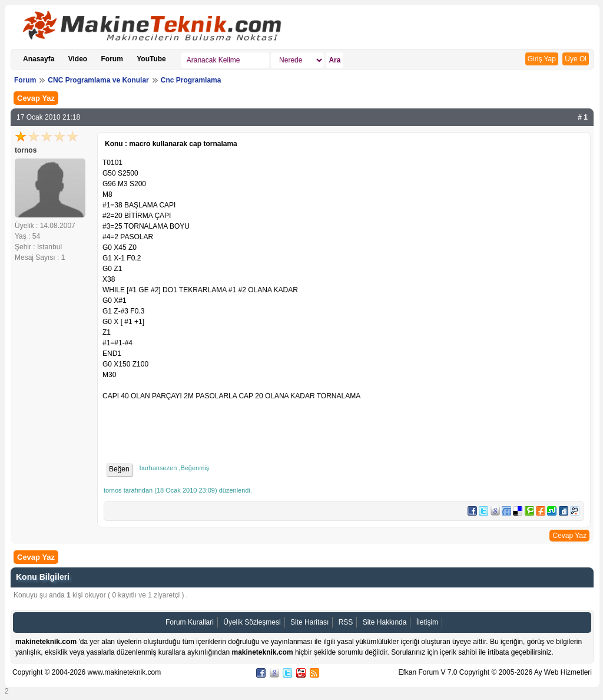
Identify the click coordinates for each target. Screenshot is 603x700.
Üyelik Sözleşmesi (252, 622)
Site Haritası (309, 622)
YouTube (151, 59)
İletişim (427, 622)
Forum (112, 59)
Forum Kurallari (190, 622)
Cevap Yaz (36, 98)
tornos (26, 150)
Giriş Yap (542, 59)
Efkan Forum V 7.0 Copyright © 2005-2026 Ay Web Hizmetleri (495, 672)
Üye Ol (576, 59)
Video (78, 59)
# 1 (583, 117)
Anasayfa (39, 59)
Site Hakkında (385, 622)
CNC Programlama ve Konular (98, 80)
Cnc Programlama (191, 80)
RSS (346, 622)
